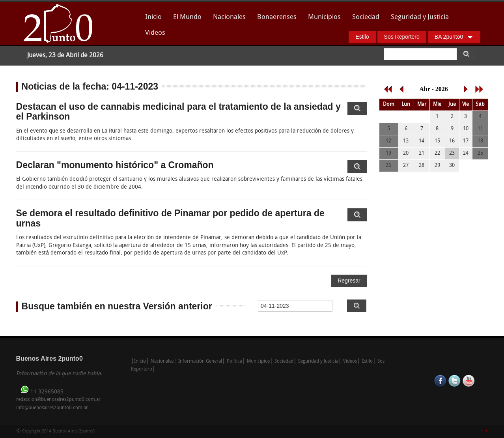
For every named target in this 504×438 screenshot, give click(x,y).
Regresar (349, 281)
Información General (200, 361)
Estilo (362, 37)
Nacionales (229, 17)
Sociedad (366, 17)
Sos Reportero (402, 37)
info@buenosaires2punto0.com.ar (52, 408)
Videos (155, 33)
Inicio (153, 17)
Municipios (324, 17)
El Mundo (187, 17)
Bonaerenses (275, 20)
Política (234, 361)
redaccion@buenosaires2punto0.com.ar (58, 400)
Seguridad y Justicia (420, 17)
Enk (484, 431)
